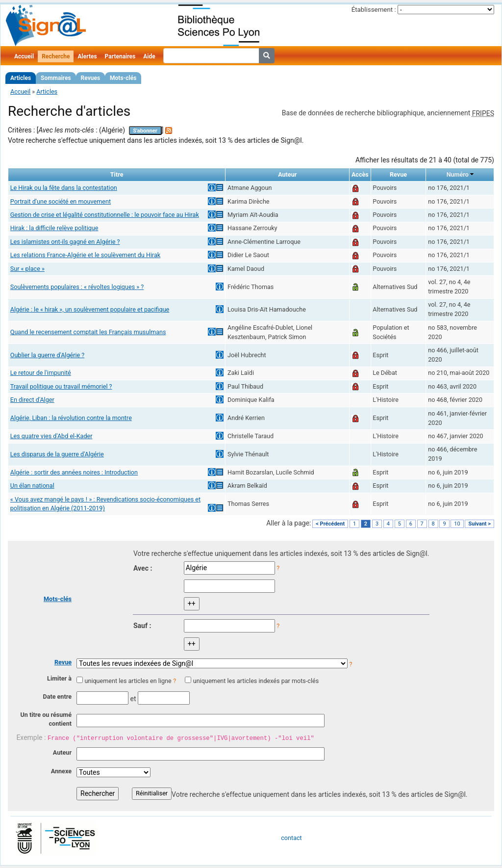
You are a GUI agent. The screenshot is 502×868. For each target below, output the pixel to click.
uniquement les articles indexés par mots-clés (256, 681)
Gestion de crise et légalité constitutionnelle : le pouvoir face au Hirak (105, 215)
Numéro (458, 174)
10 (457, 524)
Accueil (24, 56)
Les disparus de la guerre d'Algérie (57, 454)
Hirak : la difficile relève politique (54, 228)
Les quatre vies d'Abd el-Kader (51, 436)
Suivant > (479, 524)
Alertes (87, 56)
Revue (63, 662)
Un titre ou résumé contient (46, 719)
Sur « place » (27, 269)
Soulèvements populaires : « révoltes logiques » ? (77, 287)
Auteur (62, 752)
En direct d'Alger (32, 400)
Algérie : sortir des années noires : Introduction (74, 472)
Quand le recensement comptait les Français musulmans (88, 332)
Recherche (56, 56)
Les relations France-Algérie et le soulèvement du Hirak (85, 255)
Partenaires (120, 56)
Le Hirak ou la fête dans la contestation (64, 188)
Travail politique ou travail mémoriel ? (61, 386)
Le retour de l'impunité (41, 373)
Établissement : (374, 10)
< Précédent (330, 524)
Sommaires (56, 78)
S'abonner (145, 131)
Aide (149, 56)
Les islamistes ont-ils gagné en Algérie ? (65, 242)
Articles (21, 78)
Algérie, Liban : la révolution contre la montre (71, 418)
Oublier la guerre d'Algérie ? (48, 355)
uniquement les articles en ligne (128, 681)
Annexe (61, 771)
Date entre (57, 697)
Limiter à (59, 678)
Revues (91, 78)
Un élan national (32, 486)
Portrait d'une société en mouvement (61, 201)
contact (291, 838)
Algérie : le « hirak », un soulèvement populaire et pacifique (90, 309)
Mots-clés (123, 78)
